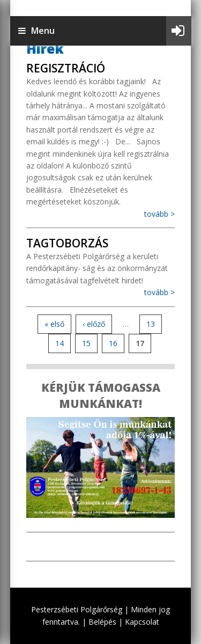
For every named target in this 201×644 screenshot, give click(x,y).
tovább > (159, 214)
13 (151, 324)
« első (54, 324)
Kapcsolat (142, 622)
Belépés (102, 622)
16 (113, 343)
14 (59, 343)
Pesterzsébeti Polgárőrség (77, 609)
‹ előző (94, 324)
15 (86, 343)
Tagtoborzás (67, 243)
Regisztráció (66, 68)
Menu (36, 31)
